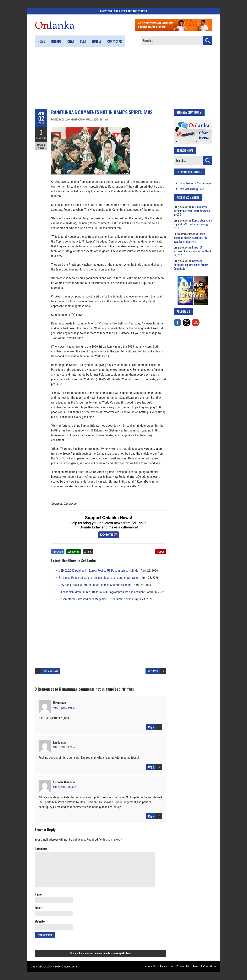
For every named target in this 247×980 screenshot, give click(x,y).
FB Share (58, 552)
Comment (42, 849)
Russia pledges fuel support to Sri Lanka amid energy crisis (193, 224)
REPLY (161, 552)
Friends (56, 41)
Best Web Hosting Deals (192, 189)
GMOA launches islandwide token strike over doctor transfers (191, 238)
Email (39, 908)
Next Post (153, 671)
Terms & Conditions (204, 966)
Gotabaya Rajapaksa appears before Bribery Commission (191, 265)
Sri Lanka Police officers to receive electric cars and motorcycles (99, 578)
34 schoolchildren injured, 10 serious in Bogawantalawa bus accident (102, 592)
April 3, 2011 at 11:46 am (64, 787)
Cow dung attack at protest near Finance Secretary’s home (95, 585)
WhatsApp (74, 552)
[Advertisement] (123, 78)
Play (83, 41)
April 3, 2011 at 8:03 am (64, 707)
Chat (71, 41)
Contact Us (183, 966)
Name (39, 894)
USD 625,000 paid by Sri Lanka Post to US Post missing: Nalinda (99, 571)
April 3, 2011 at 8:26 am (64, 747)
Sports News (41, 146)
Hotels (97, 41)
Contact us (115, 41)
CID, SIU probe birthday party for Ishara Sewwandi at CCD (192, 211)
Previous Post (50, 671)
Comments (41, 138)
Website (40, 921)
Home (41, 41)
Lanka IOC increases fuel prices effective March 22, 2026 (193, 251)
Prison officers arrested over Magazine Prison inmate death (96, 599)
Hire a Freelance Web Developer (196, 183)
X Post (88, 552)
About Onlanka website (159, 966)
